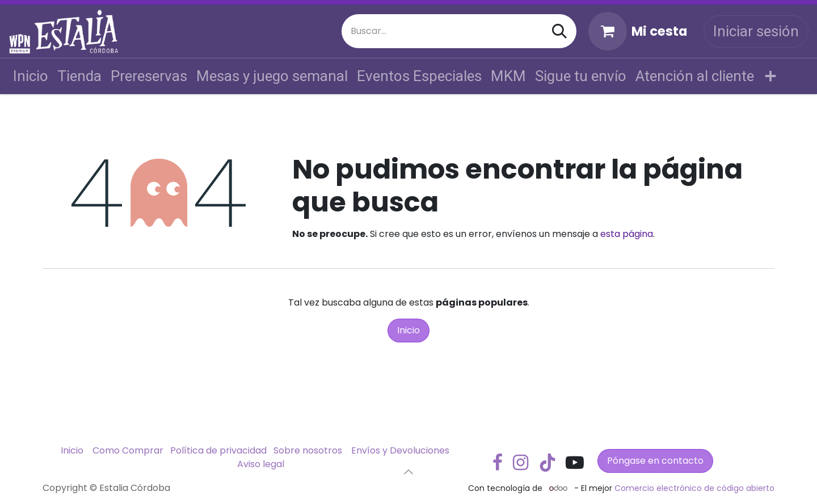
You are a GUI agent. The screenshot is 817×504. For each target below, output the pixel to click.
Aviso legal (261, 464)
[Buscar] (559, 31)
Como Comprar (128, 450)
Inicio (408, 330)
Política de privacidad (218, 450)
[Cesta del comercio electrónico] (638, 31)
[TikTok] (548, 463)
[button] (408, 472)
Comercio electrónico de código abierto (694, 488)
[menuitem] (31, 76)
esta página (627, 234)
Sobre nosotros (308, 450)
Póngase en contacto (655, 461)
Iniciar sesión (756, 31)
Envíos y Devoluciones (400, 450)
